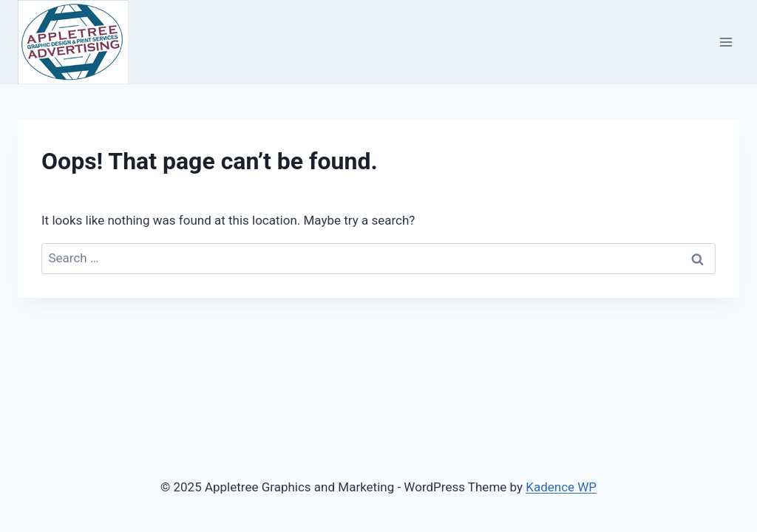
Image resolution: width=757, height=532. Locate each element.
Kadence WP (561, 487)
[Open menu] (726, 42)
